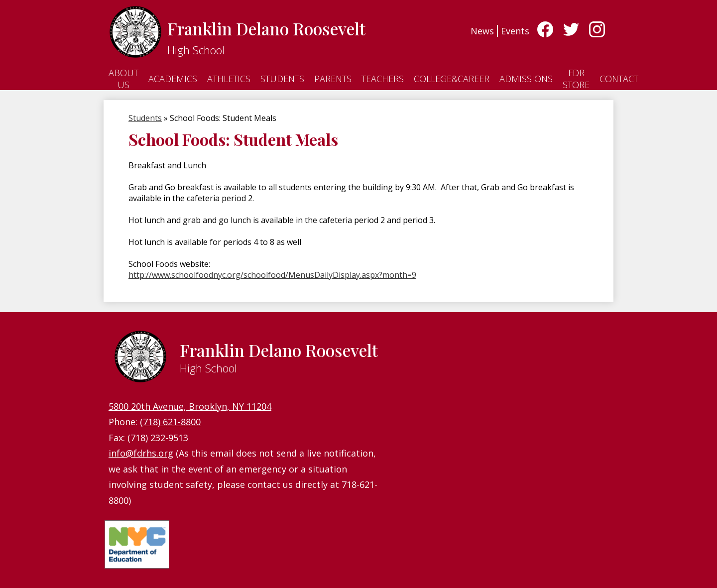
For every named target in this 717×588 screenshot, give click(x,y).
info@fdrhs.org (141, 453)
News (482, 31)
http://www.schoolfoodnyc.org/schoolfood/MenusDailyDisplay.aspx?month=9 (272, 275)
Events (515, 31)
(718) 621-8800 (170, 422)
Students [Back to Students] (145, 118)
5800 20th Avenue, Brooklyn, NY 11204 (190, 406)
